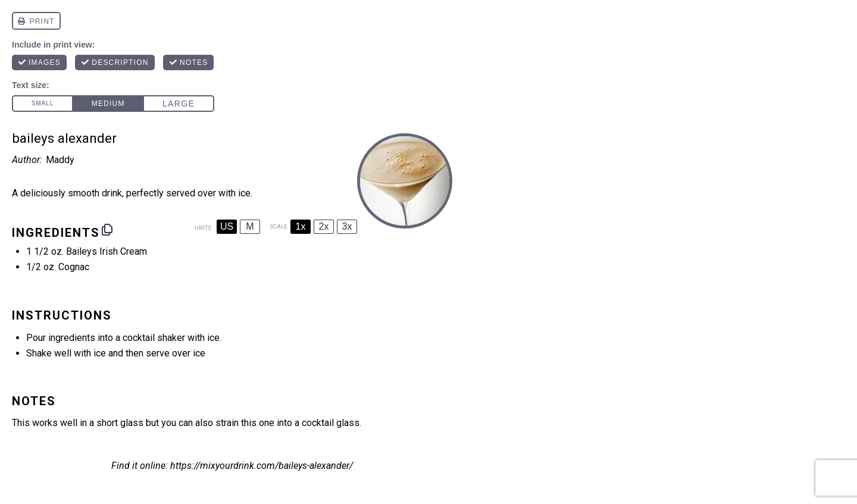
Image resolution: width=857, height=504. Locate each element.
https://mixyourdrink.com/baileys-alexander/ (262, 466)
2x (324, 226)
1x (301, 226)
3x (347, 226)
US (227, 226)
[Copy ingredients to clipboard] (107, 230)
